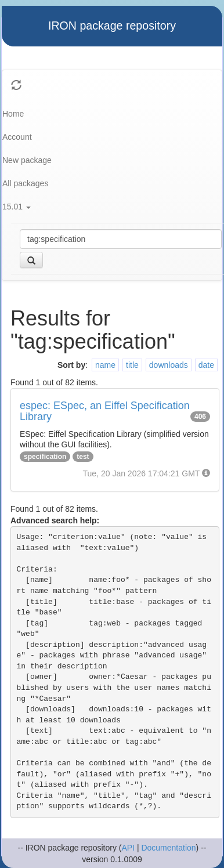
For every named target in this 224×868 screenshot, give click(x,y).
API (128, 848)
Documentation (168, 848)
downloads (169, 365)
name (105, 365)
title (132, 365)
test (83, 457)
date (206, 365)
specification (45, 457)
